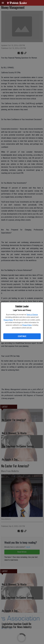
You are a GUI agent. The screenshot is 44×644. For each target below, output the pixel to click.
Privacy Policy (8, 320)
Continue (22, 336)
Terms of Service (32, 315)
